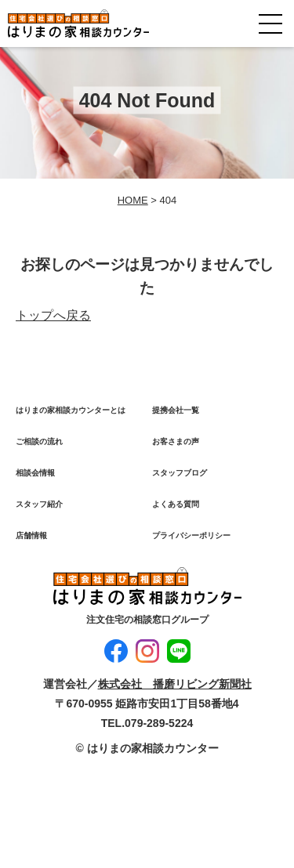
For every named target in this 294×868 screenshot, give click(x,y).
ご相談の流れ (39, 441)
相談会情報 (35, 473)
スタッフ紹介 (39, 504)
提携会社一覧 (176, 410)
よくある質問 (176, 504)
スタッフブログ (180, 473)
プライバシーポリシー (191, 535)
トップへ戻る (53, 315)
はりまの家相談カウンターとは (71, 410)
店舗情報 (31, 535)
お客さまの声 (176, 441)
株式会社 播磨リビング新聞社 (175, 684)
